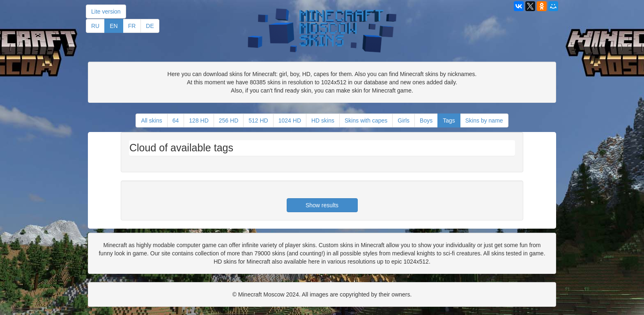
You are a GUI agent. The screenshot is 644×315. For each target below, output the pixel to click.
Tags (449, 120)
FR (132, 26)
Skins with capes (366, 120)
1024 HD (290, 120)
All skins (151, 120)
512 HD (258, 120)
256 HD (229, 120)
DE (150, 26)
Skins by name (484, 120)
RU (95, 26)
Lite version (106, 12)
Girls (404, 120)
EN (114, 26)
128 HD (199, 120)
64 (176, 120)
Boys (426, 120)
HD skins (323, 120)
